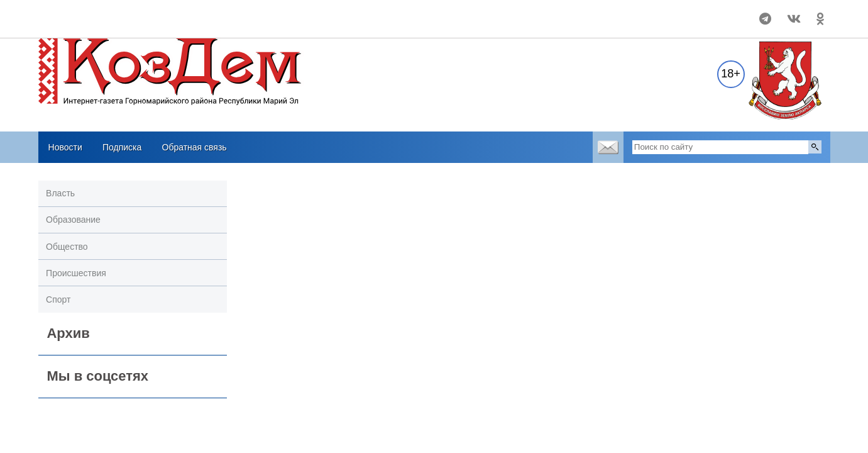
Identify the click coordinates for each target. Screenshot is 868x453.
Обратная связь (195, 147)
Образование (73, 220)
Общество (67, 247)
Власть (60, 193)
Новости (65, 147)
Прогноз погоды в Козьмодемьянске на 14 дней (121, 13)
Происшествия (76, 273)
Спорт (58, 299)
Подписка (122, 147)
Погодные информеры (121, 25)
